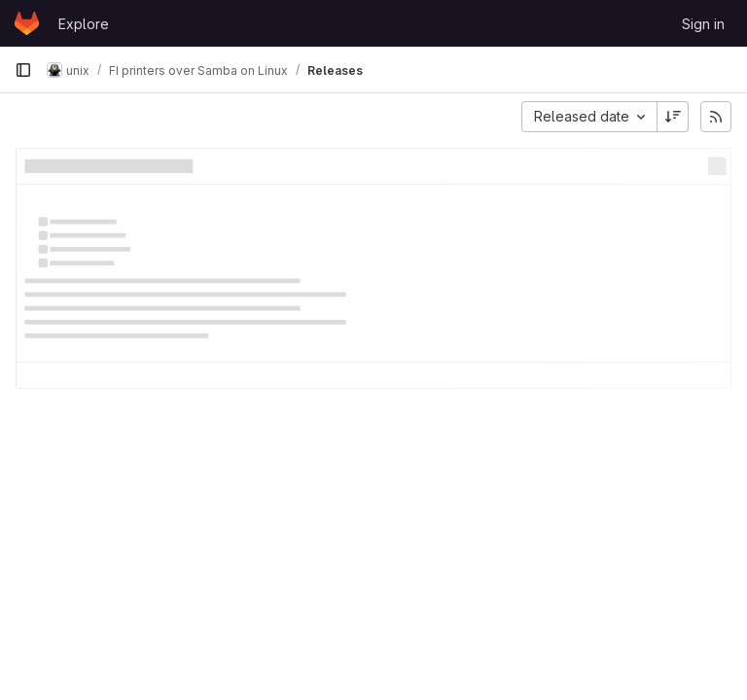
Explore (84, 24)
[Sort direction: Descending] (673, 117)
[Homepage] (27, 23)
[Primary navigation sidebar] (23, 70)
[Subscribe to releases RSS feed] (716, 117)
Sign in (703, 24)
